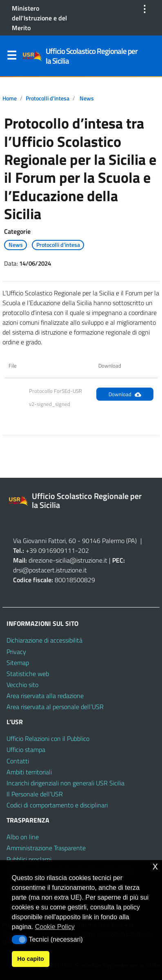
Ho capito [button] (31, 959)
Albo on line (23, 837)
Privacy (16, 652)
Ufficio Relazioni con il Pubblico (48, 738)
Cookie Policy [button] (55, 927)
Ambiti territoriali (29, 772)
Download (125, 394)
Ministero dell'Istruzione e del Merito (39, 18)
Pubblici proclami (29, 859)
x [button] (155, 866)
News (87, 98)
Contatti (18, 761)
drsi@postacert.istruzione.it (50, 570)
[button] (19, 940)
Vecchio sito (22, 685)
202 (83, 550)
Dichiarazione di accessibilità (44, 640)
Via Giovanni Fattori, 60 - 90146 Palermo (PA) (75, 541)
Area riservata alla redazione (45, 696)
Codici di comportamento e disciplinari (57, 805)
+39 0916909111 (50, 550)
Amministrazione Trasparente (46, 848)
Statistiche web (28, 674)
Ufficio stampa (26, 749)
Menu (11, 57)
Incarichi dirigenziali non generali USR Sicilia (65, 783)
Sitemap (18, 663)
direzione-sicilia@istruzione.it (68, 560)
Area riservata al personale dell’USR (55, 707)
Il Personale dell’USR (35, 794)
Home (10, 98)
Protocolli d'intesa (48, 98)
